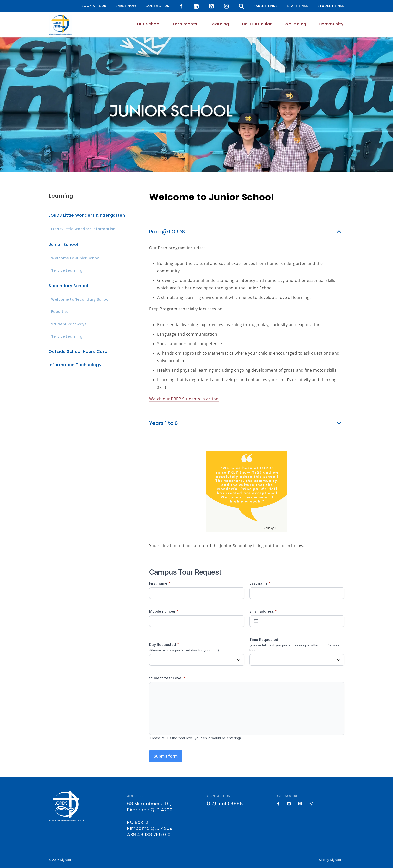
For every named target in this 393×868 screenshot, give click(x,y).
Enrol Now (126, 6)
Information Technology (75, 365)
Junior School (63, 245)
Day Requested (163, 644)
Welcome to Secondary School (80, 300)
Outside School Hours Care (78, 352)
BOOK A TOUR (94, 6)
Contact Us (157, 6)
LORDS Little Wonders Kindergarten (87, 216)
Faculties (60, 312)
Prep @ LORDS (167, 232)
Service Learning (67, 271)
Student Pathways (69, 325)
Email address (262, 611)
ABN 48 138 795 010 (149, 835)
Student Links (331, 6)
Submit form (166, 756)
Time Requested (264, 639)
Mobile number (162, 611)
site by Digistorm (332, 860)
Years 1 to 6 (163, 424)
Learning (61, 196)
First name (158, 583)
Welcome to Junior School (76, 259)
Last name (259, 583)
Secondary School (68, 286)
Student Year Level (166, 678)
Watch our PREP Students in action (184, 399)
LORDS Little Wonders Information (83, 230)
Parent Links (266, 6)
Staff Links (298, 6)
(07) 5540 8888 (225, 804)
